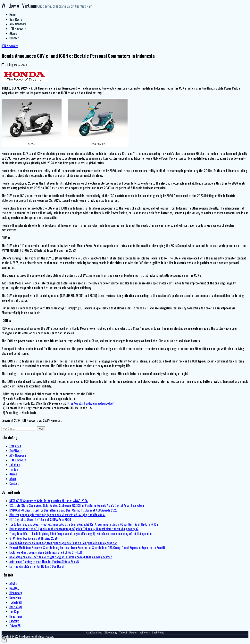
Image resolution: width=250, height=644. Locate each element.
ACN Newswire (18, 24)
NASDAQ (14, 588)
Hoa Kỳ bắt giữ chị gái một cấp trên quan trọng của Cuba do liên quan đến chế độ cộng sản (63, 543)
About (13, 479)
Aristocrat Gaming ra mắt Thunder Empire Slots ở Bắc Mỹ (44, 562)
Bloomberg (16, 593)
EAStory (14, 621)
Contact (14, 38)
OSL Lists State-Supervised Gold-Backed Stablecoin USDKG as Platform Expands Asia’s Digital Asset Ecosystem (77, 505)
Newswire (15, 598)
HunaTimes (16, 616)
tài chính (15, 465)
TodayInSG (16, 602)
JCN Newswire (18, 29)
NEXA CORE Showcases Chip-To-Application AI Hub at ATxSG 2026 (49, 501)
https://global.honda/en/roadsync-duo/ (90, 403)
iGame (13, 33)
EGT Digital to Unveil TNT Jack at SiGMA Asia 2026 (40, 520)
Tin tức (14, 469)
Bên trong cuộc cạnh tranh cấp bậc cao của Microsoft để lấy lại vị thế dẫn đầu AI (57, 515)
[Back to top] (4, 640)
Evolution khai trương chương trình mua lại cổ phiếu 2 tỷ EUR (46, 552)
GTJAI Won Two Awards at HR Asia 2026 (33, 538)
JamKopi (14, 612)
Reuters (133, 633)
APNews (145, 633)
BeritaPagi (16, 607)
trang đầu (15, 446)
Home (13, 15)
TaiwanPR (15, 626)
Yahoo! (123, 633)
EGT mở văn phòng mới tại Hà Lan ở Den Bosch (37, 566)
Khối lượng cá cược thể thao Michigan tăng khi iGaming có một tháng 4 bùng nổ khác (61, 557)
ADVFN (13, 584)
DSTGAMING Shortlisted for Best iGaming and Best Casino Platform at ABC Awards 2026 (63, 510)
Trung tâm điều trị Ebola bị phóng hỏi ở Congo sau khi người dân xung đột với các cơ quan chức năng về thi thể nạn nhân (81, 534)
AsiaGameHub (94, 633)
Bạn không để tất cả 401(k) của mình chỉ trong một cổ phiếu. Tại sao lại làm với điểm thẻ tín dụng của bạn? (74, 529)
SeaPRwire (16, 19)
